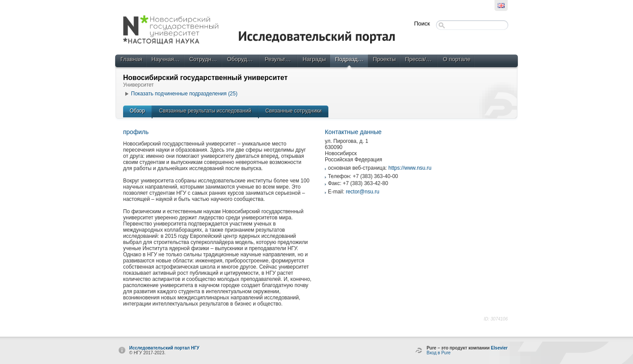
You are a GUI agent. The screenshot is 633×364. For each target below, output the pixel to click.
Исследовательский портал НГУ (164, 348)
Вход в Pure (438, 353)
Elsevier (499, 348)
